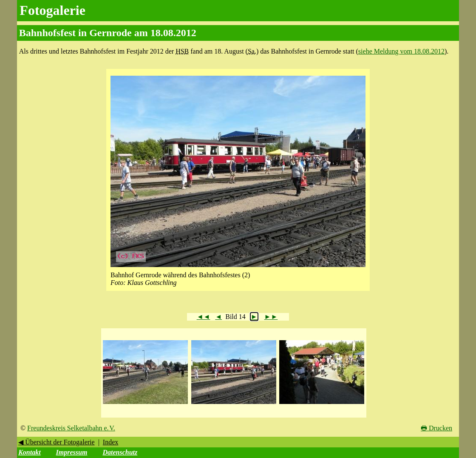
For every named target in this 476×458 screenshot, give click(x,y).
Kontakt (29, 452)
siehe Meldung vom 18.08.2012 (401, 51)
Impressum (72, 452)
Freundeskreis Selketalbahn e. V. (71, 428)
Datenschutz (120, 452)
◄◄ (204, 317)
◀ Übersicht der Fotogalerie (57, 442)
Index (110, 442)
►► (271, 317)
